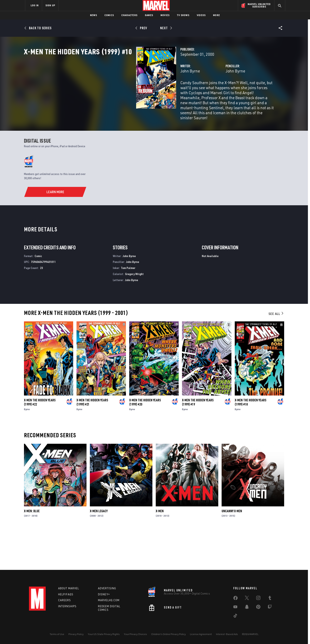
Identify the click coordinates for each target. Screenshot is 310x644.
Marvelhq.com (109, 600)
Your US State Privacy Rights (104, 634)
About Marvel (69, 588)
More (216, 15)
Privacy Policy (76, 634)
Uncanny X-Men (232, 550)
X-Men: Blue (32, 550)
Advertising (107, 588)
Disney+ (104, 594)
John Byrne (112, 89)
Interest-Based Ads (227, 634)
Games (149, 15)
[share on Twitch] (270, 608)
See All (276, 352)
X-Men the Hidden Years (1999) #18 (250, 441)
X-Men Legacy (99, 550)
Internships (67, 606)
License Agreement (201, 634)
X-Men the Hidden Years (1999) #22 (40, 441)
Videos (201, 15)
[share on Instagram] (258, 599)
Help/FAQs (66, 594)
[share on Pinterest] (258, 608)
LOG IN (35, 5)
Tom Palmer (128, 307)
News (94, 15)
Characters (129, 15)
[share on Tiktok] (235, 616)
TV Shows (183, 15)
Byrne (27, 448)
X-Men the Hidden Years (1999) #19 (198, 441)
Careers (65, 600)
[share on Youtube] (235, 608)
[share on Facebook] (235, 599)
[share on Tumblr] (270, 599)
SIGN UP (50, 5)
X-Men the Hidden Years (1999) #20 (145, 441)
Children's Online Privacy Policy (168, 634)
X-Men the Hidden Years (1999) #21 (92, 441)
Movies (165, 15)
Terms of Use (57, 634)
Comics (109, 15)
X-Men (160, 550)
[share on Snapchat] (247, 608)
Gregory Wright (134, 313)
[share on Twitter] (247, 599)
